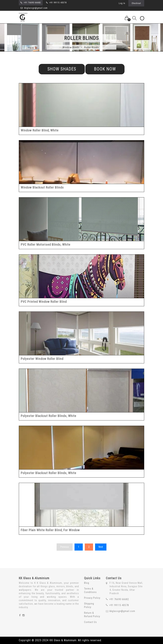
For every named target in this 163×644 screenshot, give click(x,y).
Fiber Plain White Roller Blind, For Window (50, 530)
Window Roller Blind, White (40, 130)
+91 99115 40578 (58, 3)
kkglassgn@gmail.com (34, 8)
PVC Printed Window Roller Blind (44, 301)
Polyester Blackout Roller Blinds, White (48, 416)
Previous (65, 547)
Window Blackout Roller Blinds (42, 187)
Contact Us (90, 622)
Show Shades (62, 69)
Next (101, 547)
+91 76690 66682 (32, 3)
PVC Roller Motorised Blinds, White (46, 244)
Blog (87, 583)
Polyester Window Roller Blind (42, 359)
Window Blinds (72, 47)
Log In (122, 3)
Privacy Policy (92, 598)
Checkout (136, 3)
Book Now (105, 69)
